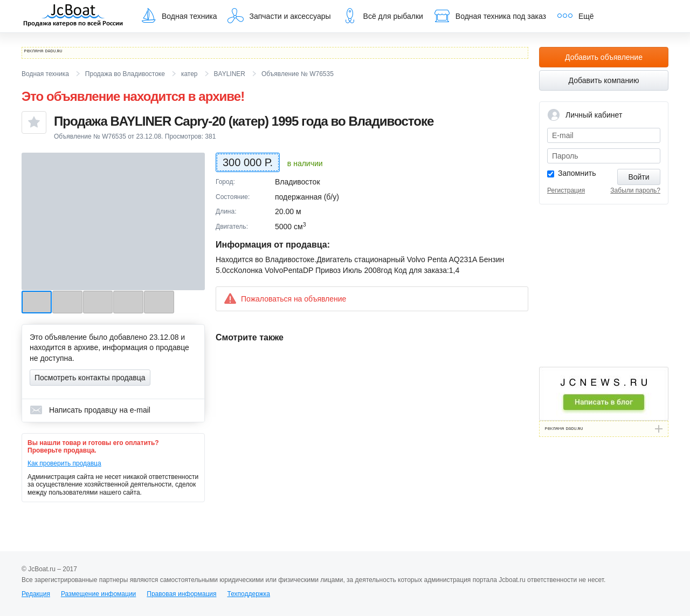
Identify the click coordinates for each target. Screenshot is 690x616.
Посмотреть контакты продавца (90, 378)
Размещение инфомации (98, 594)
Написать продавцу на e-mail (90, 410)
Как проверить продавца (64, 463)
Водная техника (178, 16)
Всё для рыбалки (382, 16)
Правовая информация (181, 594)
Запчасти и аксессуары (279, 16)
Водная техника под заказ (490, 16)
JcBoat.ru (73, 16)
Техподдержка (249, 594)
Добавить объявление (604, 57)
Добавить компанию (604, 80)
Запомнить (577, 173)
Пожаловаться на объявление (285, 299)
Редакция (36, 594)
